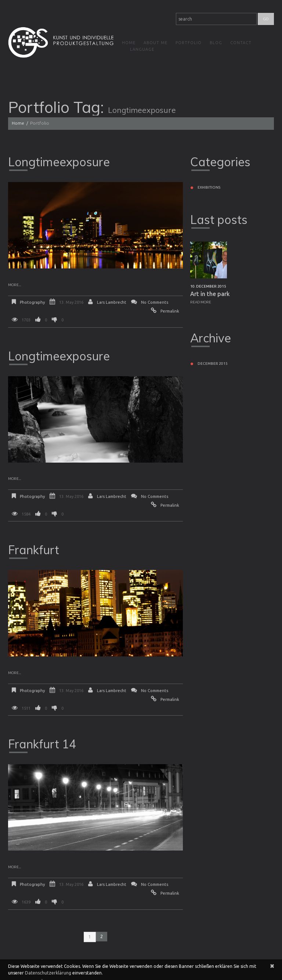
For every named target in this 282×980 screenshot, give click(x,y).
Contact (241, 43)
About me (156, 43)
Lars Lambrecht (112, 302)
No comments (155, 302)
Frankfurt (34, 550)
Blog (216, 43)
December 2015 (213, 364)
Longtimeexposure (59, 162)
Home (129, 43)
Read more (201, 302)
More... (15, 285)
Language (142, 49)
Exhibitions (209, 187)
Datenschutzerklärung (48, 973)
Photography (32, 302)
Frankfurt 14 (42, 744)
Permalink (170, 311)
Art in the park (210, 294)
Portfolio (189, 43)
